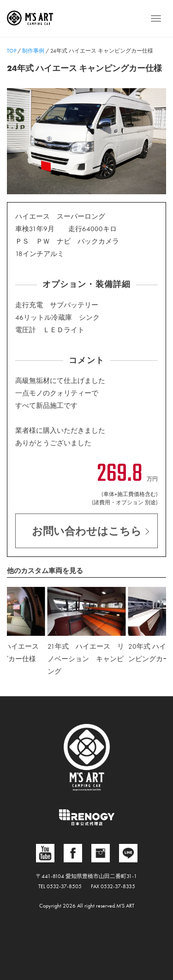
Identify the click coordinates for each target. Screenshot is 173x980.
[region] (86, 141)
